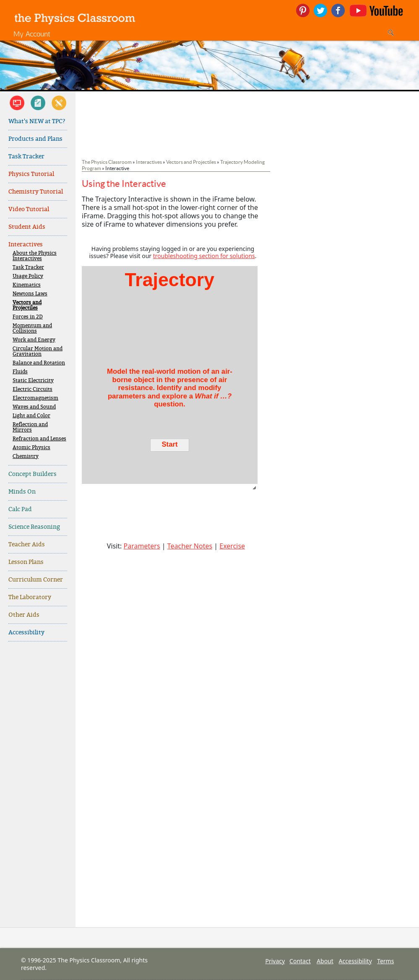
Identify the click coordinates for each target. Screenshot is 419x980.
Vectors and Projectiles (27, 305)
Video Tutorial (29, 209)
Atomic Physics (31, 448)
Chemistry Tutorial (36, 192)
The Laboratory (30, 597)
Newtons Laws (30, 294)
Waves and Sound (34, 407)
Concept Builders (33, 474)
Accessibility (26, 632)
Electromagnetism (35, 398)
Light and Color (31, 416)
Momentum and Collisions (32, 328)
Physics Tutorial (31, 174)
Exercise (232, 546)
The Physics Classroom (107, 162)
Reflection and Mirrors (30, 427)
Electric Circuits (33, 389)
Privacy (275, 961)
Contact (300, 961)
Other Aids (24, 615)
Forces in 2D (28, 317)
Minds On (22, 492)
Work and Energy (34, 340)
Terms (385, 961)
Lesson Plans (26, 562)
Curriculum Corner (36, 580)
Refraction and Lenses (39, 439)
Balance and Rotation (39, 363)
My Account (32, 34)
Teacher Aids (27, 544)
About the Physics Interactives (35, 256)
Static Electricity (33, 381)
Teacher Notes (190, 546)
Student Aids (27, 227)
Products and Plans (35, 139)
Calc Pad (20, 509)
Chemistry (26, 456)
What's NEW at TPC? (37, 121)
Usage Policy (28, 276)
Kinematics (27, 285)
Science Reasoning (34, 527)
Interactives (26, 244)
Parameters (142, 546)
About (325, 961)
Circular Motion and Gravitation (38, 352)
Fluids (20, 372)
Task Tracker (26, 156)
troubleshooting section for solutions (204, 256)
